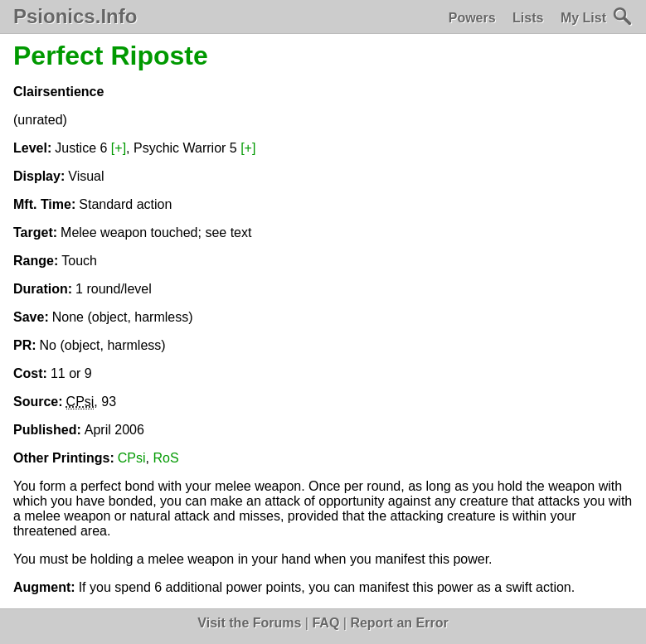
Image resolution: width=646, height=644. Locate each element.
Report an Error (399, 623)
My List (583, 18)
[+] (119, 148)
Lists (528, 18)
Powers (472, 18)
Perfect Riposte (111, 56)
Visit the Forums (249, 623)
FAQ (325, 623)
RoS (165, 458)
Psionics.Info (75, 17)
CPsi (132, 458)
